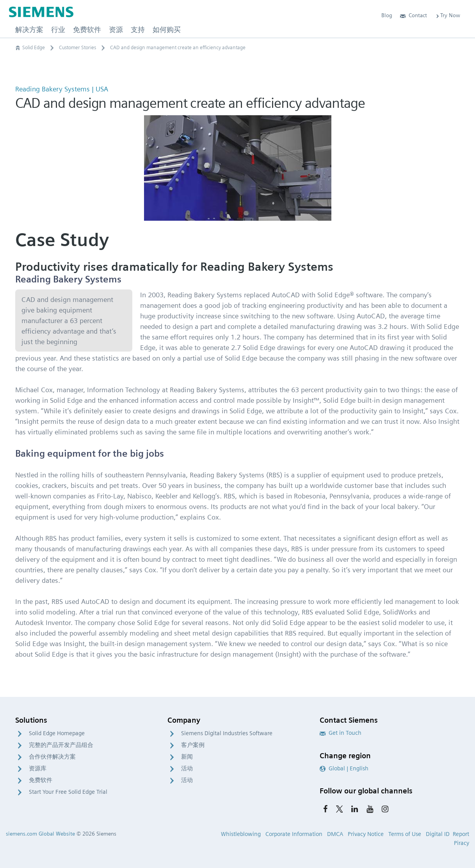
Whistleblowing (241, 834)
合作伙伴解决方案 (52, 757)
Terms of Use (405, 834)
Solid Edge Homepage (57, 733)
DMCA (335, 834)
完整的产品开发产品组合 (61, 745)
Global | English (344, 768)
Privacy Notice (366, 834)
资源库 (38, 768)
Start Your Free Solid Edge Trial (68, 792)
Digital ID (438, 834)
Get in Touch (341, 733)
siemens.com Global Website (40, 834)
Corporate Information (294, 834)
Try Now (447, 15)
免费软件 (41, 780)
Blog (387, 15)
